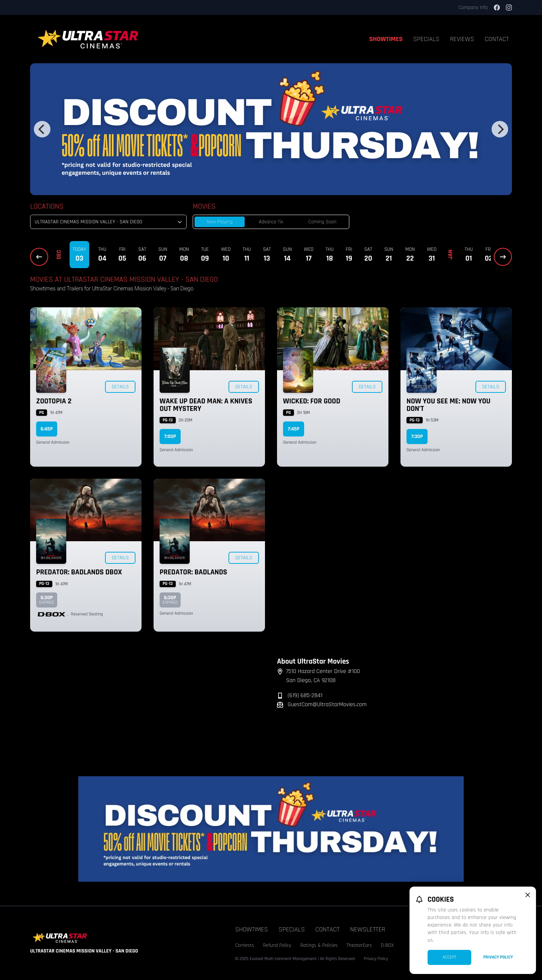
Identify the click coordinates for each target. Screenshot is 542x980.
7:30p (417, 437)
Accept (450, 957)
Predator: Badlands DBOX (79, 572)
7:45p (294, 429)
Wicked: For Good (312, 401)
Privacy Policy (376, 959)
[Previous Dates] (39, 257)
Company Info (473, 8)
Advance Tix (271, 222)
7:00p (170, 437)
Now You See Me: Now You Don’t (448, 405)
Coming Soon (322, 222)
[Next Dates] (503, 257)
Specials (426, 39)
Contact (497, 39)
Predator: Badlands (193, 572)
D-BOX (387, 945)
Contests (245, 945)
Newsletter (368, 929)
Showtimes (386, 39)
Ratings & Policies (319, 945)
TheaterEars (359, 945)
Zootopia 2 (54, 401)
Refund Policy (277, 945)
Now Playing (220, 222)
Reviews (462, 39)
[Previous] (42, 129)
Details (120, 387)
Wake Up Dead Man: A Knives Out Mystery (206, 405)
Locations (47, 206)
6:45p (47, 429)
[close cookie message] (528, 895)
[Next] (500, 129)
